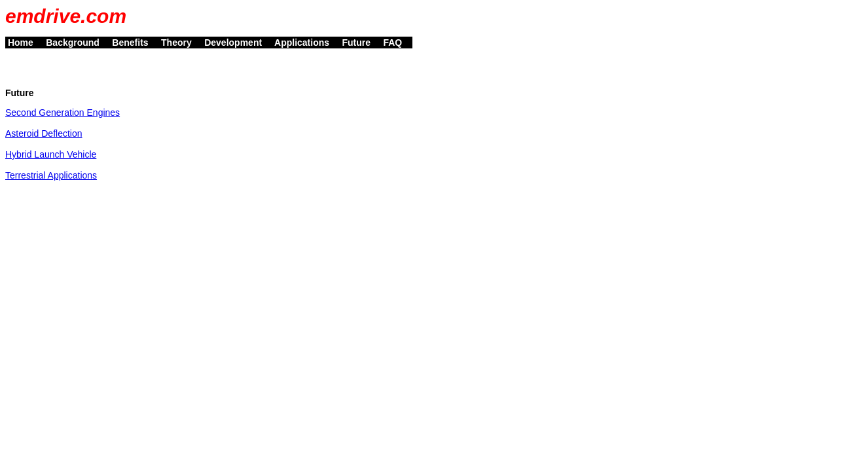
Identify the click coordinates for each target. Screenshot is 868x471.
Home (24, 43)
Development (237, 43)
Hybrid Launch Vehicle (51, 154)
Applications (306, 43)
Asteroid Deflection (44, 133)
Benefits (134, 43)
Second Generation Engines (63, 113)
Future (360, 43)
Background (76, 43)
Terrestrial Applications (51, 175)
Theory (180, 43)
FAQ (397, 43)
